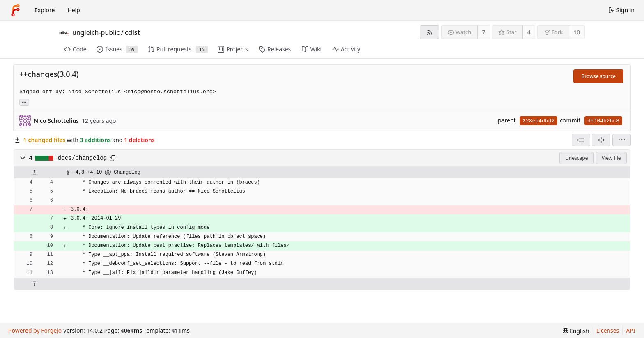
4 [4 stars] (529, 32)
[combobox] (581, 140)
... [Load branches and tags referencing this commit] (24, 102)
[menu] (622, 140)
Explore (45, 10)
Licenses (608, 330)
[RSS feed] (429, 32)
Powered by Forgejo (35, 330)
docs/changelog (83, 158)
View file (611, 158)
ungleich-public (96, 32)
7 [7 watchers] (484, 32)
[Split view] (601, 140)
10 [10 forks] (577, 32)
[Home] (16, 10)
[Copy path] (113, 158)
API (630, 330)
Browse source (598, 76)
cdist (132, 32)
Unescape (576, 158)
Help (74, 10)
